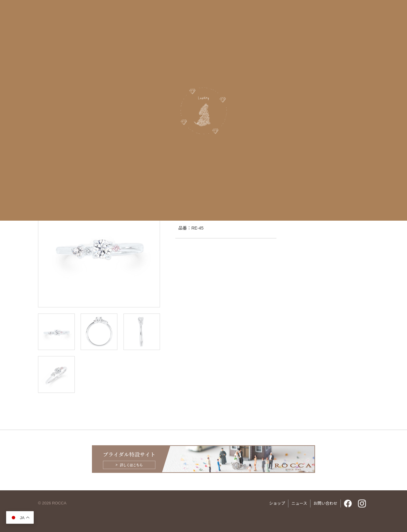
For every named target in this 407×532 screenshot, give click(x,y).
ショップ (277, 503)
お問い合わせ (325, 503)
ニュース (299, 503)
